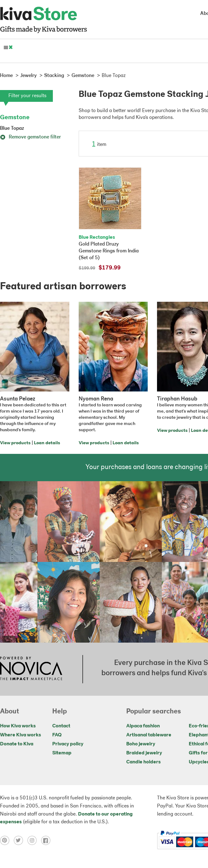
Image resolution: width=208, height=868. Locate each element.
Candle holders (143, 762)
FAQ (57, 735)
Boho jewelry (141, 744)
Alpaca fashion (143, 726)
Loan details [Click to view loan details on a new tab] (47, 443)
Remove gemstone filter (30, 137)
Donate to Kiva (17, 744)
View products (15, 443)
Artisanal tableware (149, 735)
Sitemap (62, 753)
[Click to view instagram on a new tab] (34, 840)
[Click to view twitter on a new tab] (21, 840)
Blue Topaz (12, 129)
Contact (61, 726)
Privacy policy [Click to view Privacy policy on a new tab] (68, 744)
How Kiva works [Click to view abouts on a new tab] (18, 726)
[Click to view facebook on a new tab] (47, 840)
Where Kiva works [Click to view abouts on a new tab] (21, 735)
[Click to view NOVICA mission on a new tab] (31, 669)
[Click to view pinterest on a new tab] (7, 840)
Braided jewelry (144, 753)
